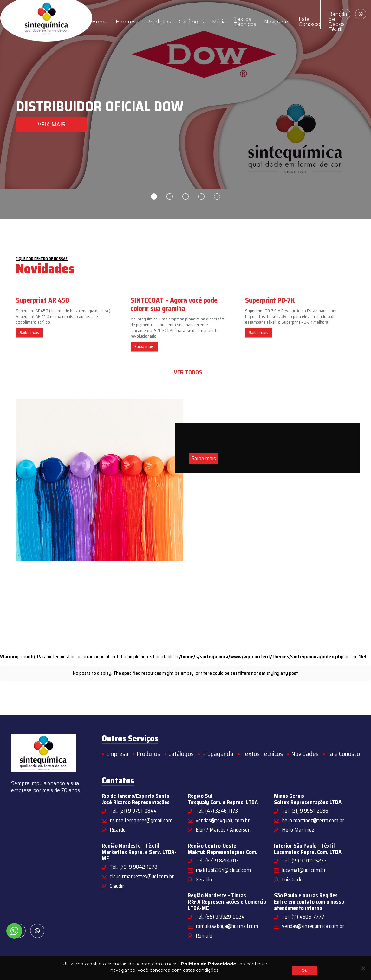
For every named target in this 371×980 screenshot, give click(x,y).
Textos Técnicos (210, 14)
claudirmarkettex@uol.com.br (142, 876)
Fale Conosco (264, 14)
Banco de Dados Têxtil (295, 14)
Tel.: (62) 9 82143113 (217, 861)
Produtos (143, 14)
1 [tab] (154, 197)
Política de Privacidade (209, 964)
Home (97, 14)
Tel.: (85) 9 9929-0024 (220, 917)
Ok (304, 970)
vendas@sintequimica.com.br (313, 926)
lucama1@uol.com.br (304, 870)
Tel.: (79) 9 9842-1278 (133, 867)
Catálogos (168, 14)
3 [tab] (185, 197)
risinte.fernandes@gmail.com (141, 820)
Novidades (239, 14)
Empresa (119, 14)
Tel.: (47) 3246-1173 (217, 811)
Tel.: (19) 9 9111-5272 (304, 861)
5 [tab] (217, 197)
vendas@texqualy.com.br (223, 820)
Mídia (190, 14)
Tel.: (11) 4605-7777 (303, 917)
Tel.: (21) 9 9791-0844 (133, 811)
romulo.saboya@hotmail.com (227, 926)
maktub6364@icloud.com (223, 870)
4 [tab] (201, 197)
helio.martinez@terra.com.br (313, 820)
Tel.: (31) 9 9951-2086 (305, 811)
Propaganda (218, 754)
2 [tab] (170, 197)
